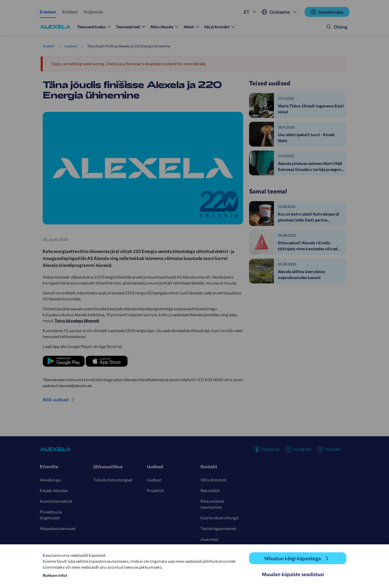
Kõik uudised (56, 400)
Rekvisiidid (210, 490)
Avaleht (49, 46)
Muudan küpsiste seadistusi (293, 574)
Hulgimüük (93, 12)
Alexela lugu (50, 480)
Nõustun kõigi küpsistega (293, 558)
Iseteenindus (327, 12)
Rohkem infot (55, 575)
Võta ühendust (213, 480)
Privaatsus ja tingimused (51, 515)
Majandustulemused (58, 528)
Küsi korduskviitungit (220, 518)
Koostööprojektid (56, 501)
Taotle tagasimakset (218, 528)
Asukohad (209, 539)
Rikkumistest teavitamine (212, 504)
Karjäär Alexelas (54, 490)
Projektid (155, 490)
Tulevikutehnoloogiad (113, 480)
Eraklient (48, 12)
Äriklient (70, 12)
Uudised (71, 46)
